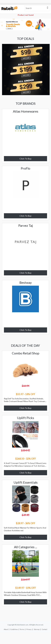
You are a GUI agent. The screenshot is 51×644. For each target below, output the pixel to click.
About (6, 629)
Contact (44, 629)
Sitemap (37, 629)
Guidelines (14, 629)
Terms (22, 629)
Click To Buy (26, 159)
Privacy (29, 629)
